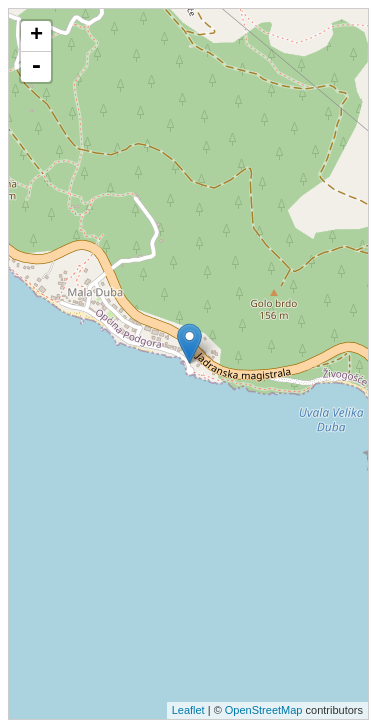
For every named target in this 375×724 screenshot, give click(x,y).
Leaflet (188, 710)
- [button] (36, 67)
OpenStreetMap (264, 710)
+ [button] (36, 36)
